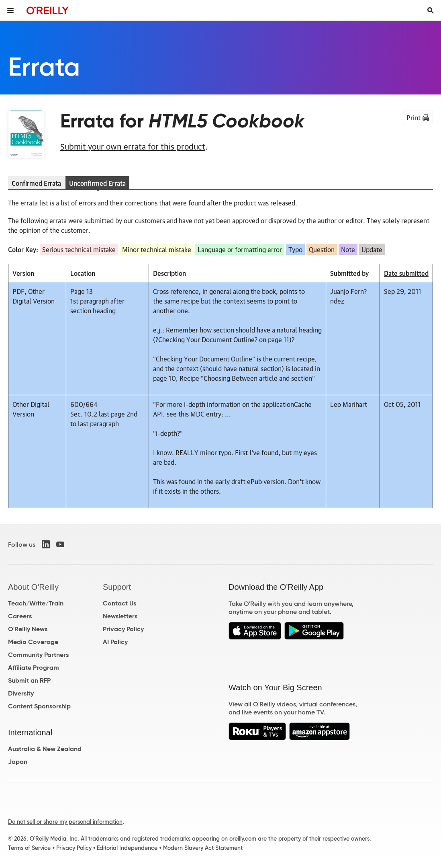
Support (117, 587)
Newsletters (120, 616)
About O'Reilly (33, 587)
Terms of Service (29, 848)
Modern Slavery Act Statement (203, 848)
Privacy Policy (123, 629)
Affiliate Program (34, 668)
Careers (20, 616)
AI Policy (115, 642)
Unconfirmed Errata (97, 183)
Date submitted (406, 273)
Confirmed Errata (36, 183)
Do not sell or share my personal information (65, 822)
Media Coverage (33, 642)
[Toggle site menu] (10, 10)
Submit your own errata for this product (133, 146)
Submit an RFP (29, 680)
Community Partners (38, 655)
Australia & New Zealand (45, 749)
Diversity (21, 693)
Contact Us (119, 603)
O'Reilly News (28, 629)
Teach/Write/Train (36, 603)
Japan (18, 762)
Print (418, 117)
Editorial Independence (127, 848)
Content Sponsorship (39, 706)
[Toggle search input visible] (431, 10)
